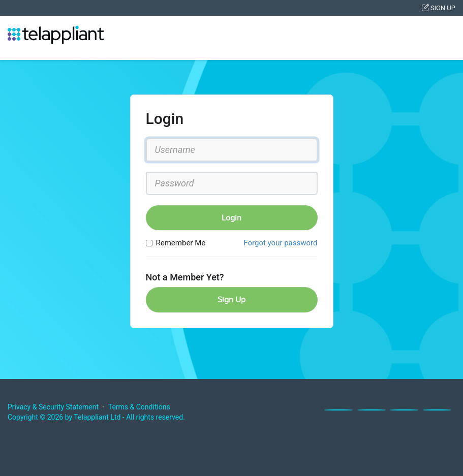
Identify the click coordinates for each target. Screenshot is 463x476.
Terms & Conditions (139, 407)
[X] (372, 410)
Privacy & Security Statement (53, 407)
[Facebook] (338, 410)
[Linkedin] (404, 410)
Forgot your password (280, 243)
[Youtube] (437, 410)
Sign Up (439, 8)
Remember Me (176, 243)
